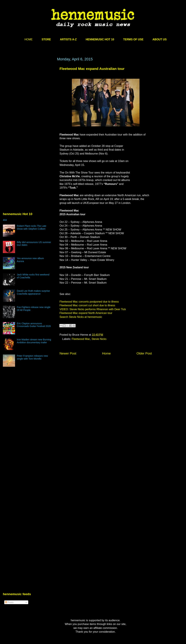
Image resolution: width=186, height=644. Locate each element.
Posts (9, 602)
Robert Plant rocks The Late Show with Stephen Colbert (32, 227)
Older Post (144, 353)
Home (106, 353)
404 (5, 220)
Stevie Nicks (99, 339)
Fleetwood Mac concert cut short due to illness (87, 305)
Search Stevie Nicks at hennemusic (81, 317)
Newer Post (68, 353)
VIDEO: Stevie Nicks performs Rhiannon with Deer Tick (93, 309)
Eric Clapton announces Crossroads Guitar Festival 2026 (34, 325)
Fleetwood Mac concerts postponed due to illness (89, 302)
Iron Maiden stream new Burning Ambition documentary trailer (34, 341)
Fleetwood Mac (81, 339)
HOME (29, 39)
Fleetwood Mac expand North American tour (86, 313)
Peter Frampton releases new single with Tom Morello (32, 357)
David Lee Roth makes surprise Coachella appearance (33, 292)
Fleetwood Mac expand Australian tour (92, 69)
